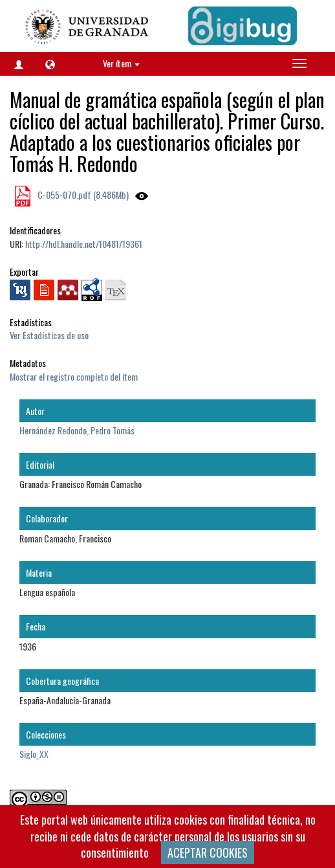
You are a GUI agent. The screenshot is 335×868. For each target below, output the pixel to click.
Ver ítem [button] (121, 63)
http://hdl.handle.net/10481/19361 (84, 244)
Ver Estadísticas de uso (49, 335)
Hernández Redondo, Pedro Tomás (77, 430)
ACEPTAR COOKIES (208, 852)
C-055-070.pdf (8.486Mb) (82, 195)
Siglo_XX (34, 754)
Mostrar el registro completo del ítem (74, 376)
